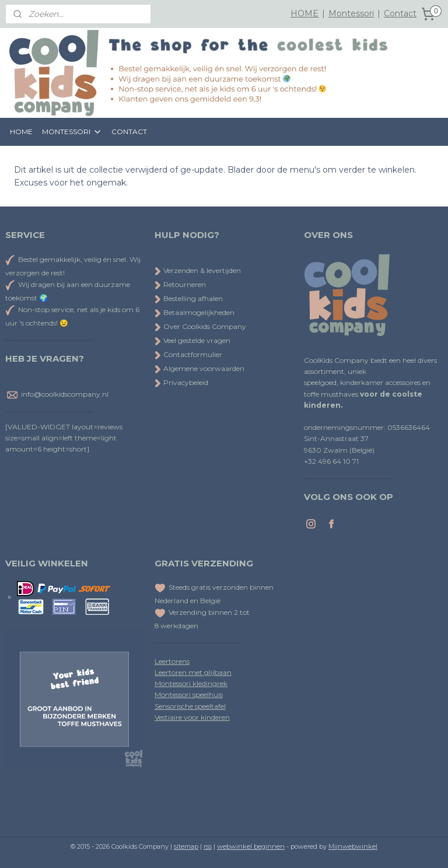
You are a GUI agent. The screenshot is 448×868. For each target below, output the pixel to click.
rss (208, 846)
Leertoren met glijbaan (193, 672)
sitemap (186, 846)
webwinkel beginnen (251, 846)
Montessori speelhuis (189, 694)
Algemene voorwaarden (199, 368)
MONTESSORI (72, 132)
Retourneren (180, 284)
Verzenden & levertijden (202, 270)
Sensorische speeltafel (190, 706)
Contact (400, 13)
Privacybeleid (181, 382)
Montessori (351, 13)
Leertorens (172, 661)
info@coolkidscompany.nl (65, 394)
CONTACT (129, 132)
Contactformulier (188, 354)
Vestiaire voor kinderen (192, 717)
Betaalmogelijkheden (195, 312)
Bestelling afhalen (189, 298)
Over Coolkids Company (200, 326)
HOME (304, 13)
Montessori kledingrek (191, 683)
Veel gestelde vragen (192, 340)
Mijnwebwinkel (353, 846)
